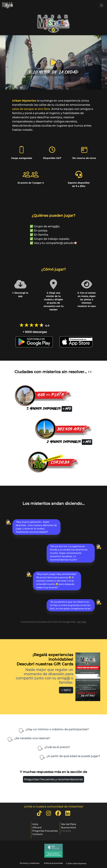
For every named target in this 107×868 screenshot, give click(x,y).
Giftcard (37, 828)
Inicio (35, 824)
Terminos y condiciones (30, 863)
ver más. (82, 622)
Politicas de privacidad (53, 863)
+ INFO (67, 409)
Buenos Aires (69, 828)
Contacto (38, 834)
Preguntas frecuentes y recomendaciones (53, 779)
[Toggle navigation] (101, 5)
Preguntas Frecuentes (45, 831)
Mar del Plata (69, 824)
